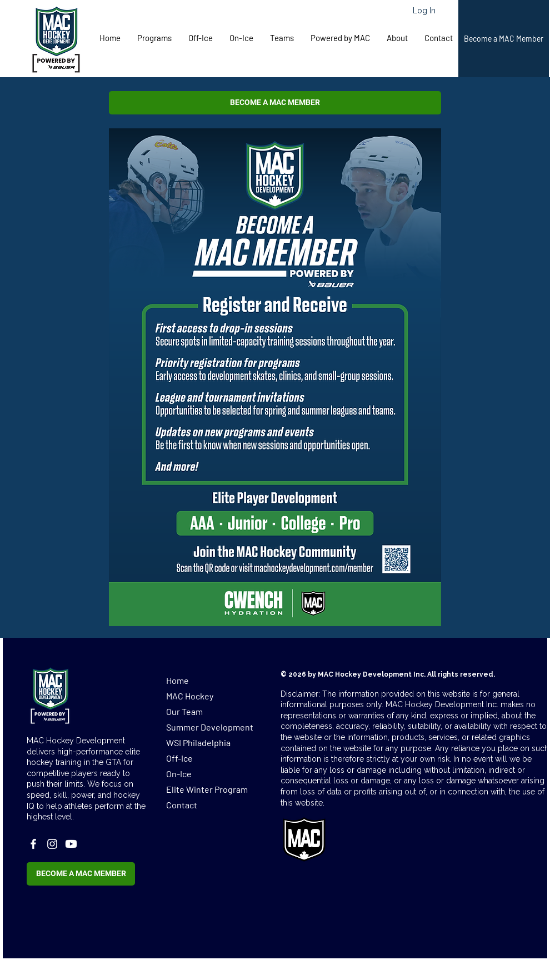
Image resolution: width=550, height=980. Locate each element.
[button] (154, 38)
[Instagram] (52, 844)
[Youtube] (71, 844)
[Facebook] (33, 844)
